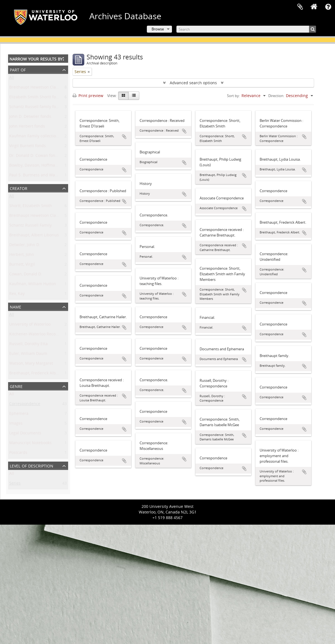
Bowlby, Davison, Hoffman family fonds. (46, 166)
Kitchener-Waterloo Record (34, 335)
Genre (16, 386)
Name (15, 306)
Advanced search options (193, 83)
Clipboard (300, 7)
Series (15, 484)
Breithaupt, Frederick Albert (35, 374)
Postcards (18, 454)
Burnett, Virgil (22, 265)
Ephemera (19, 415)
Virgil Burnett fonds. (28, 147)
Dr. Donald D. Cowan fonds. (35, 157)
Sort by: (233, 96)
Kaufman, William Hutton (33, 285)
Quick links (328, 7)
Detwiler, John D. (25, 246)
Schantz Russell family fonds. (37, 108)
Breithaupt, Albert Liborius (34, 236)
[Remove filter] (89, 72)
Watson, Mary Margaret (31, 364)
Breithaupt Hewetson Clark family (41, 217)
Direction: (276, 96)
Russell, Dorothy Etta (28, 345)
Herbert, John (22, 256)
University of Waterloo (30, 325)
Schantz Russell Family (30, 226)
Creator (19, 188)
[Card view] (123, 96)
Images (16, 424)
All (12, 79)
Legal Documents (25, 434)
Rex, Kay (17, 295)
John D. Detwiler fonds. (31, 118)
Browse (158, 29)
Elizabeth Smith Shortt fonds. (37, 98)
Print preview (88, 96)
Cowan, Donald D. (26, 275)
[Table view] (134, 96)
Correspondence (25, 405)
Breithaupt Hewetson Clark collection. (44, 88)
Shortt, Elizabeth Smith (31, 207)
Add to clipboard (124, 137)
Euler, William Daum (28, 355)
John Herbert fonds (27, 127)
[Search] (246, 29)
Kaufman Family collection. (34, 137)
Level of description (32, 465)
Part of (18, 69)
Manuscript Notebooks (30, 444)
